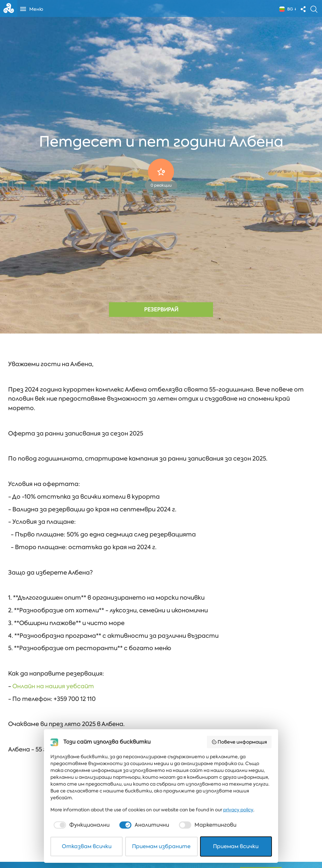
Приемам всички (236, 846)
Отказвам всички (87, 846)
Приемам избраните (161, 846)
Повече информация (239, 742)
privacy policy (238, 810)
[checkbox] (81, 825)
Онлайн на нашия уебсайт (53, 686)
